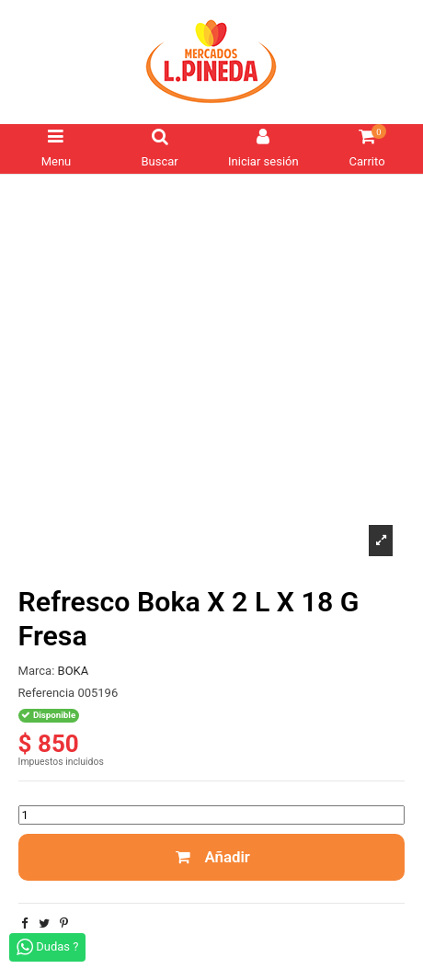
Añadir (211, 857)
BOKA (74, 671)
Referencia (47, 693)
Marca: (37, 671)
